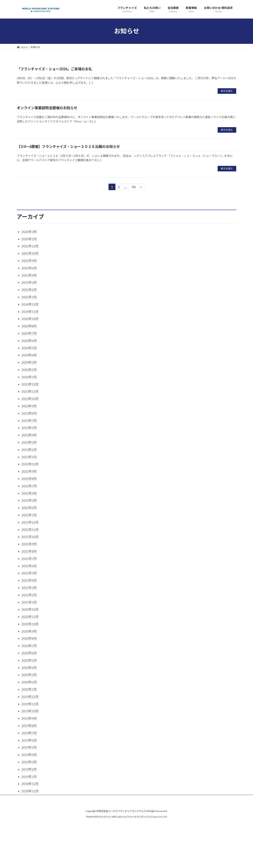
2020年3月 (29, 675)
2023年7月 (29, 420)
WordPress (105, 817)
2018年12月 (30, 784)
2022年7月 (29, 486)
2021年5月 (29, 573)
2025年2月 (29, 290)
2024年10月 (30, 319)
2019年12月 (30, 697)
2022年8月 (29, 479)
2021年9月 (29, 544)
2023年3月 (29, 442)
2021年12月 (30, 522)
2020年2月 (29, 682)
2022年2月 (29, 508)
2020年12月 (30, 609)
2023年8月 (29, 413)
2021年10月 (30, 537)
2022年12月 (30, 464)
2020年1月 (29, 689)
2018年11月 (30, 791)
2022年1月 (29, 515)
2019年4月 (29, 755)
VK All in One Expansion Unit (152, 817)
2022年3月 (29, 500)
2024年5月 (29, 348)
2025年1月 (29, 297)
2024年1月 (29, 377)
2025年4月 (29, 275)
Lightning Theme (126, 817)
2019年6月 (29, 740)
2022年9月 (29, 471)
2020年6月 (29, 653)
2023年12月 (30, 384)
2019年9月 (29, 718)
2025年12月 (30, 246)
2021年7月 (29, 558)
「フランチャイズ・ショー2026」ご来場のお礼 (54, 69)
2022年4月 (29, 493)
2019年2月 (29, 769)
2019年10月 (30, 711)
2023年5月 (29, 428)
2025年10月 (30, 253)
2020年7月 (29, 646)
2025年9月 (29, 261)
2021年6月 (29, 566)
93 (134, 187)
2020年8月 (29, 638)
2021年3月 (29, 588)
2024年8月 (29, 326)
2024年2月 (29, 370)
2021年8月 (29, 551)
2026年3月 (29, 232)
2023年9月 (29, 406)
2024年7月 (29, 333)
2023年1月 (29, 457)
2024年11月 (30, 311)
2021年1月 (29, 602)
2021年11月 (30, 529)
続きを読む (227, 91)
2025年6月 (29, 268)
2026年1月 (29, 239)
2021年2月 (29, 595)
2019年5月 (29, 747)
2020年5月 (29, 660)
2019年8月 (29, 726)
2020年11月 (30, 617)
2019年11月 (30, 704)
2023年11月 (30, 391)
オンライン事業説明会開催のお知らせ (47, 108)
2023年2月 (29, 449)
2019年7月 (29, 733)
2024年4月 (29, 355)
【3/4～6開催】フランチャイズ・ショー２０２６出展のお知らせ (68, 147)
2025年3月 (29, 282)
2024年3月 (29, 362)
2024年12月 (30, 304)
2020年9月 (29, 631)
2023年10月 (30, 399)
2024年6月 (29, 341)
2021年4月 (29, 580)
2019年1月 (29, 776)
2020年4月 (29, 667)
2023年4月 (29, 435)
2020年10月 (30, 624)
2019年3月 (29, 762)
